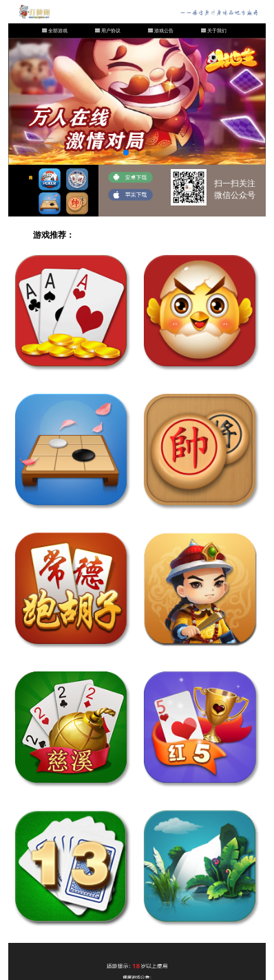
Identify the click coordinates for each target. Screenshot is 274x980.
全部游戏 (58, 31)
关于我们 (217, 31)
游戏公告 (164, 31)
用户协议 (111, 31)
